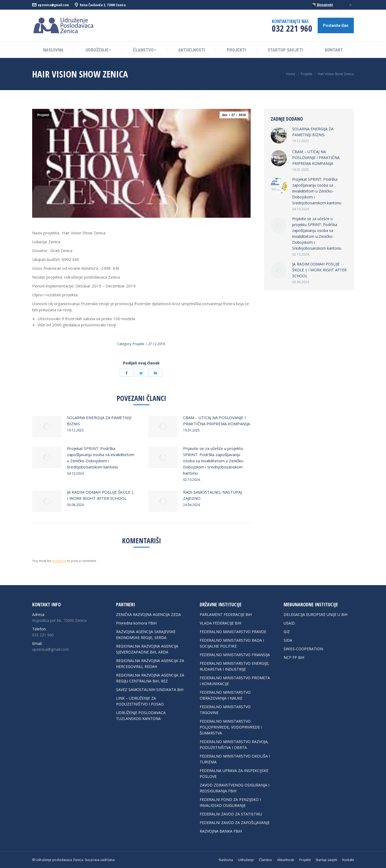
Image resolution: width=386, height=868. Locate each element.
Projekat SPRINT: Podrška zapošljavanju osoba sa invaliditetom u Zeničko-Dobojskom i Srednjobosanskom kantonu (101, 458)
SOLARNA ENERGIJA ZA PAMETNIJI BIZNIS (99, 421)
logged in (59, 561)
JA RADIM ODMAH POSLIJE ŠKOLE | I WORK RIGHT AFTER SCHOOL (101, 495)
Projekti (43, 115)
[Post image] (47, 427)
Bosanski (322, 5)
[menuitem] (53, 50)
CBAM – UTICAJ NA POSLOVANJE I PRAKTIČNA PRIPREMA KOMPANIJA (217, 421)
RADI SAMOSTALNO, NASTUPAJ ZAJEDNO (212, 495)
